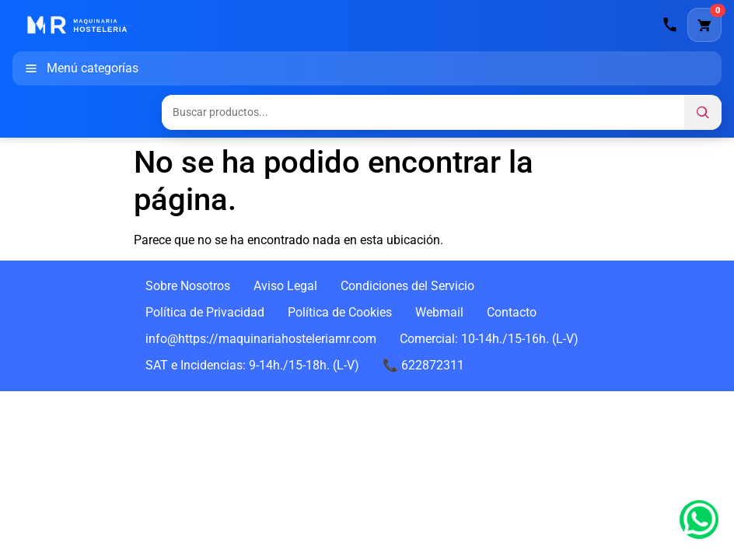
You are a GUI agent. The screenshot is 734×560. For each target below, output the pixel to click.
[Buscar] (703, 113)
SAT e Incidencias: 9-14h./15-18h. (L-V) (252, 365)
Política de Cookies (340, 312)
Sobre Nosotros (188, 286)
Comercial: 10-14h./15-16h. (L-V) (489, 339)
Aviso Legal (285, 286)
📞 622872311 (423, 365)
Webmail (439, 312)
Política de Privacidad (205, 312)
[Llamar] (670, 25)
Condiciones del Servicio (407, 286)
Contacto (512, 312)
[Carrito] (704, 25)
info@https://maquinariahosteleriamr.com (261, 339)
